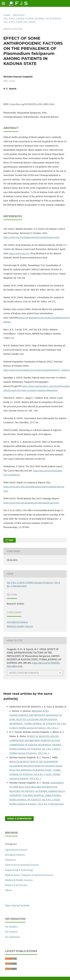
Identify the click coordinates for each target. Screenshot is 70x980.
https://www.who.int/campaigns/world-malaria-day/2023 (31, 503)
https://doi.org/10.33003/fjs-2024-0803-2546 (32, 104)
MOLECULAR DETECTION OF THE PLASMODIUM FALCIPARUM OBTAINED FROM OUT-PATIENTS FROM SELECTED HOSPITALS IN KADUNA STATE (36, 766)
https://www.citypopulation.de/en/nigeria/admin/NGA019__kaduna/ (37, 370)
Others (9, 890)
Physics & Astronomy (16, 885)
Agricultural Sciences (17, 622)
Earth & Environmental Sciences (22, 865)
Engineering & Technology (19, 870)
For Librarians (13, 937)
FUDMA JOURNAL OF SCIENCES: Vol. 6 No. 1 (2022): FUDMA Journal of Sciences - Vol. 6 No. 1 (35, 774)
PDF (11, 540)
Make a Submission (19, 819)
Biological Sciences (15, 855)
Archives (19, 15)
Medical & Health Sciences (20, 626)
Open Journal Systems (17, 905)
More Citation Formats (24, 673)
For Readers (11, 927)
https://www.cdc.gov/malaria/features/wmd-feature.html (31, 237)
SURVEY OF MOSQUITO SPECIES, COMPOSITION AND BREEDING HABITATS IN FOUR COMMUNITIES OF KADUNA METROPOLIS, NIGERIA (35, 740)
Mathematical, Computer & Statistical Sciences (29, 875)
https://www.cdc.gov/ (20, 253)
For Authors (11, 932)
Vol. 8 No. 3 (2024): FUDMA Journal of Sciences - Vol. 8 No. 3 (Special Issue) (33, 20)
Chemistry (10, 860)
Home (7, 15)
